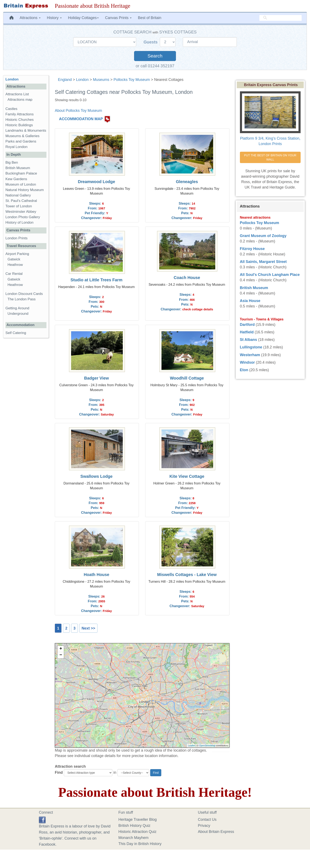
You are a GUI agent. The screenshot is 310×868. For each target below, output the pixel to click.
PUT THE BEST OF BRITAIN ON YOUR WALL (271, 157)
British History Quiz (134, 826)
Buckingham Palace (21, 173)
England (65, 80)
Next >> (88, 628)
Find (59, 772)
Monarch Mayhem (133, 838)
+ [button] (61, 649)
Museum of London (21, 184)
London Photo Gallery (23, 217)
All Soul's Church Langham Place (270, 275)
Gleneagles (187, 182)
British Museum (18, 168)
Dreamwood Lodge (96, 182)
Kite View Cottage (187, 476)
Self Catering (16, 333)
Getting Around (17, 308)
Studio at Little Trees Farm (96, 280)
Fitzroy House (252, 249)
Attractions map (20, 100)
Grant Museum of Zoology (263, 236)
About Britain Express (216, 832)
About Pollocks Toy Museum (78, 111)
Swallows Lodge (96, 476)
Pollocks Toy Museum (132, 80)
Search (155, 56)
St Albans (249, 340)
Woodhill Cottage (187, 378)
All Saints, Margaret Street (263, 262)
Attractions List (17, 94)
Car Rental (14, 274)
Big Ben (12, 163)
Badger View (96, 378)
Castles (11, 109)
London (82, 80)
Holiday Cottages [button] (83, 18)
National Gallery (18, 195)
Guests (151, 42)
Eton (244, 370)
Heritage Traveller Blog (138, 820)
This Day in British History (140, 844)
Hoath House (96, 575)
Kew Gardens (16, 179)
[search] (281, 18)
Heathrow (15, 265)
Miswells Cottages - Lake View (187, 575)
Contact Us (207, 820)
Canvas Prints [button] (118, 18)
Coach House (187, 278)
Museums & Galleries (22, 136)
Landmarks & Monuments (26, 131)
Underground (18, 314)
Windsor (247, 362)
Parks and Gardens (21, 141)
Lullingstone (251, 347)
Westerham (250, 355)
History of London (19, 222)
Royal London (17, 147)
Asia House (250, 301)
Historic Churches (20, 120)
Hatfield (247, 332)
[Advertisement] (26, 406)
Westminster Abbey (21, 212)
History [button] (54, 18)
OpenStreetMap (207, 746)
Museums (101, 80)
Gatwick (14, 259)
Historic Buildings (19, 125)
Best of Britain (150, 18)
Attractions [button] (30, 18)
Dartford (247, 325)
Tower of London (19, 206)
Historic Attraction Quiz (137, 832)
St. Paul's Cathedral (21, 201)
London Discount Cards (24, 294)
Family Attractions (20, 114)
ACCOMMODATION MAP (81, 119)
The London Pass (22, 299)
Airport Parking (17, 254)
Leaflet (192, 746)
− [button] (61, 655)
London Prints (16, 238)
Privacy (204, 826)
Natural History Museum (25, 190)
